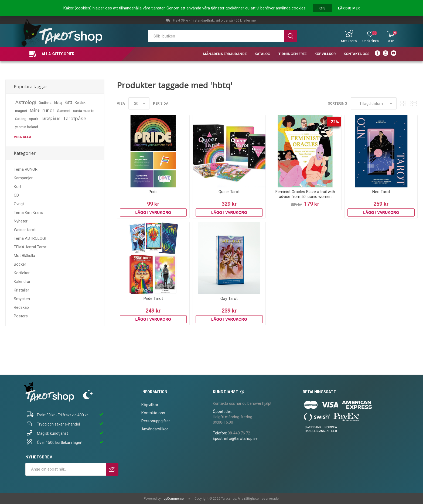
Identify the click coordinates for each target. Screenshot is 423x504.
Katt (68, 102)
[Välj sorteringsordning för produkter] (374, 103)
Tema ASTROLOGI (30, 238)
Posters (21, 316)
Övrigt (19, 204)
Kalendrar (22, 282)
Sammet (64, 111)
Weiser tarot (25, 230)
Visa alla (23, 137)
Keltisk (80, 102)
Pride (153, 192)
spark (34, 119)
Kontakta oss (153, 413)
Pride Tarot (153, 299)
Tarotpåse (74, 119)
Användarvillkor (155, 429)
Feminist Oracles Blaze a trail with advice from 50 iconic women (305, 194)
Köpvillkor (150, 405)
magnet (21, 111)
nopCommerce (173, 499)
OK (322, 8)
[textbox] (216, 36)
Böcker (20, 264)
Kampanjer (23, 178)
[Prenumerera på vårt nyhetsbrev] (66, 469)
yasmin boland (27, 127)
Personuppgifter (156, 421)
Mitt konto (349, 41)
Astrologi (25, 102)
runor (48, 110)
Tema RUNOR (26, 169)
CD (16, 195)
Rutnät (403, 103)
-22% (334, 122)
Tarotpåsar (51, 119)
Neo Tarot (381, 192)
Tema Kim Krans (28, 212)
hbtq (58, 102)
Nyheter (21, 221)
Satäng (21, 119)
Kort (18, 187)
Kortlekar (22, 273)
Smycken (22, 299)
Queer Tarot (229, 192)
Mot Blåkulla (24, 256)
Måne (35, 110)
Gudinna (45, 102)
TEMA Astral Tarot (30, 247)
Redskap (21, 307)
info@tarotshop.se (241, 438)
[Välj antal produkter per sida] (139, 103)
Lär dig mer (349, 8)
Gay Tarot (229, 299)
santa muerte (84, 111)
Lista (414, 103)
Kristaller (21, 290)
